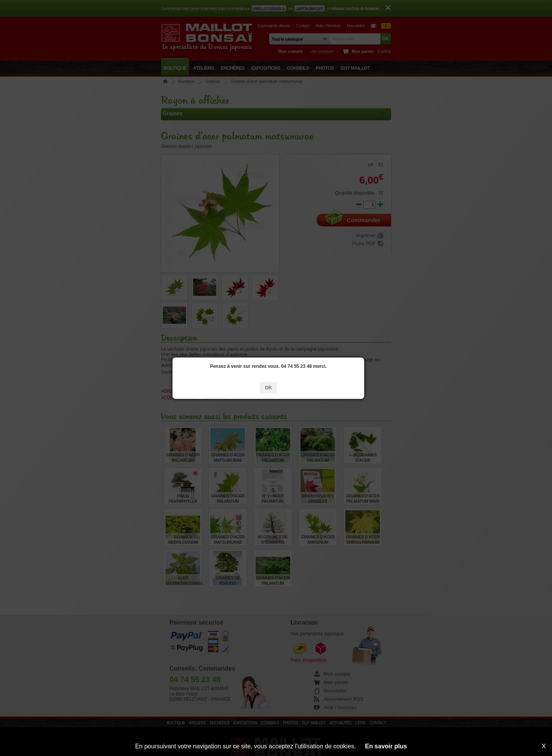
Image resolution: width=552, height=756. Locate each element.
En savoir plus (386, 746)
